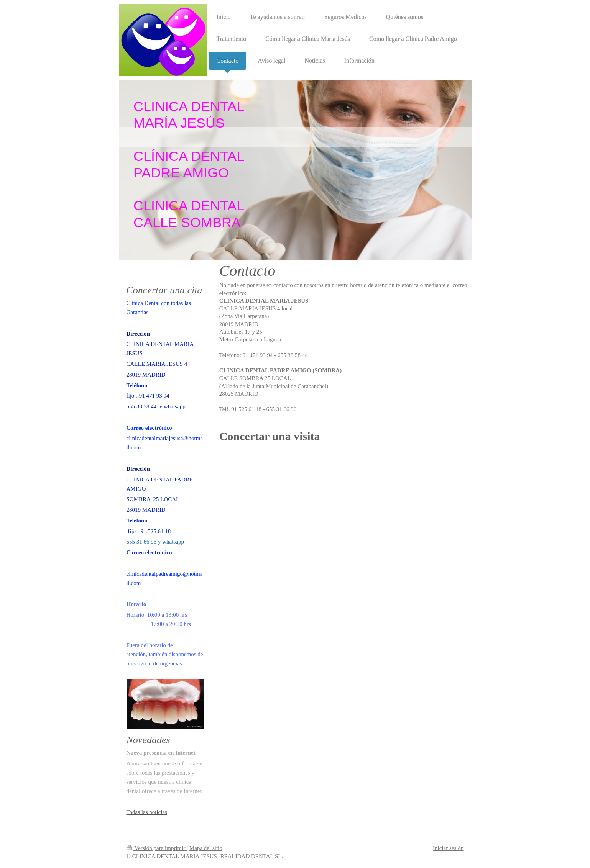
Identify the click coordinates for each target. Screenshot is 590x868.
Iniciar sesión (448, 848)
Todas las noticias (147, 812)
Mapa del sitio (206, 848)
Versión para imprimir (157, 848)
